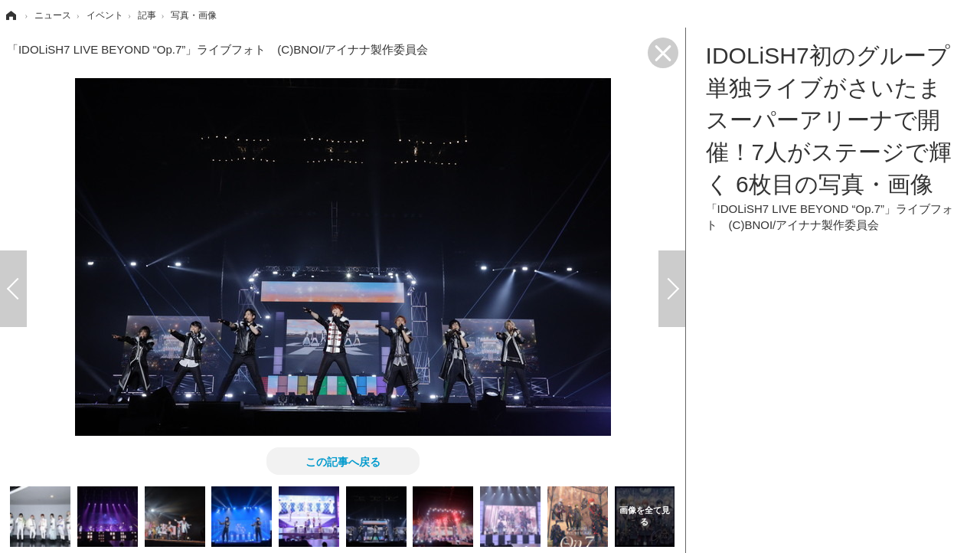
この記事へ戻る (343, 461)
